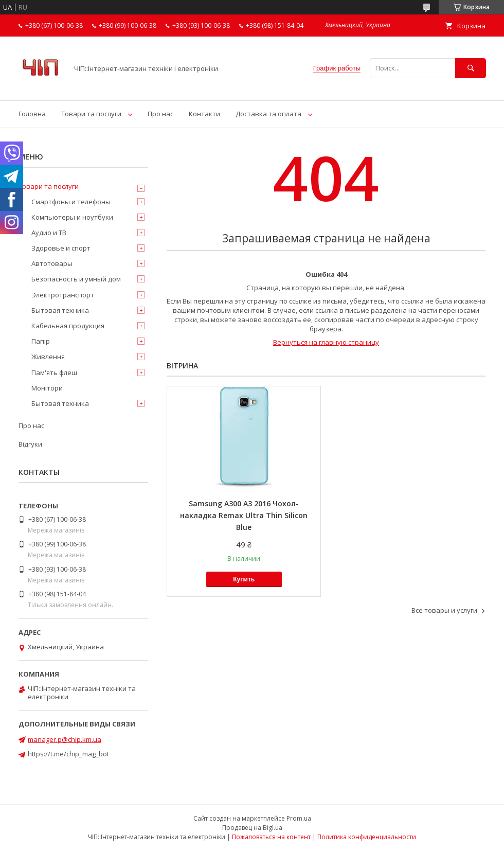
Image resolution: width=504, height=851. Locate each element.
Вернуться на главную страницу (326, 342)
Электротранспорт (63, 295)
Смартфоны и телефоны (71, 202)
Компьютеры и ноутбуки (72, 217)
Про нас (160, 114)
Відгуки (30, 444)
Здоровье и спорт (61, 248)
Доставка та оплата (268, 114)
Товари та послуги (91, 114)
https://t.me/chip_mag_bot (68, 754)
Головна (32, 114)
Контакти (204, 114)
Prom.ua (299, 818)
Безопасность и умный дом (76, 279)
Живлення (48, 357)
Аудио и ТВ (49, 233)
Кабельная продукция (68, 326)
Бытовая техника (60, 310)
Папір (41, 341)
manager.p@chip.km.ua (65, 739)
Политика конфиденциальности (367, 837)
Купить (244, 579)
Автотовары (52, 263)
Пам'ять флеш (54, 373)
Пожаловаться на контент (271, 837)
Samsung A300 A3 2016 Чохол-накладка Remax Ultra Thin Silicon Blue (244, 515)
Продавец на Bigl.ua (252, 828)
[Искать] (471, 68)
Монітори (47, 388)
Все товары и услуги (444, 610)
